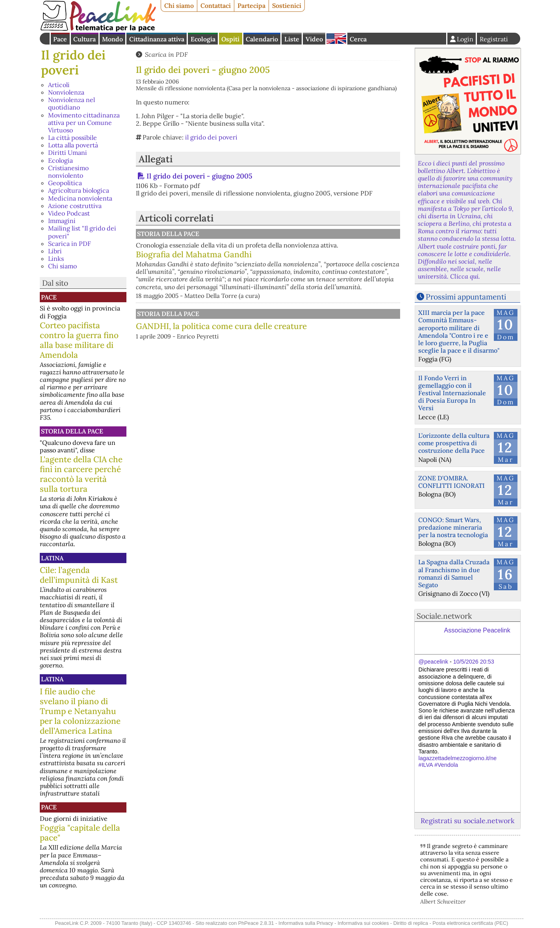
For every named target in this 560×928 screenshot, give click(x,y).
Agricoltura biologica (79, 190)
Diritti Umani (68, 152)
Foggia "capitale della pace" (80, 833)
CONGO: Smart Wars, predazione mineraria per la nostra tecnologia (453, 527)
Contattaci (216, 6)
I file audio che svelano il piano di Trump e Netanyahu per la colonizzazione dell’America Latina (80, 711)
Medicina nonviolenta (80, 198)
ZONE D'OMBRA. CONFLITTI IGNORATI (452, 482)
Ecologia (203, 39)
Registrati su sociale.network (467, 821)
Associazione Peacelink (477, 630)
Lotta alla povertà (73, 145)
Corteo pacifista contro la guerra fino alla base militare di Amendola (79, 340)
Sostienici (287, 6)
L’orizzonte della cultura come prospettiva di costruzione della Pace (454, 443)
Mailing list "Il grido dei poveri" (82, 232)
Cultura (84, 39)
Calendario (262, 39)
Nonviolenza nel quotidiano (71, 103)
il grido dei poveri (211, 137)
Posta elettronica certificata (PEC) (470, 923)
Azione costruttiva (75, 206)
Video (314, 39)
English (336, 39)
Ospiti (230, 39)
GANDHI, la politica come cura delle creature (221, 326)
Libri (55, 251)
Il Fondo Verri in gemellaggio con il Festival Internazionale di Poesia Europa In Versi (452, 393)
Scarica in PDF (70, 244)
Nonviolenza (66, 92)
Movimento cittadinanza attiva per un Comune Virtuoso (84, 123)
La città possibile (72, 138)
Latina (52, 558)
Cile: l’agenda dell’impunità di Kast (79, 575)
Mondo (112, 39)
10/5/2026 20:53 (474, 662)
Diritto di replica (411, 923)
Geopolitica (65, 183)
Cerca (358, 39)
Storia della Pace (72, 431)
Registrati (494, 39)
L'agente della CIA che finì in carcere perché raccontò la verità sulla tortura (81, 474)
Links (56, 259)
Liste (292, 39)
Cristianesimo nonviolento (68, 172)
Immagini (62, 221)
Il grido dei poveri (73, 62)
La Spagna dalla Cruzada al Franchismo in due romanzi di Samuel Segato (454, 573)
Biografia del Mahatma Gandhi (194, 254)
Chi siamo (179, 6)
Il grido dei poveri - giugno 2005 (199, 176)
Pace (60, 39)
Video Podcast (69, 213)
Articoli (59, 85)
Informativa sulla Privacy (306, 923)
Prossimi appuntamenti (466, 297)
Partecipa (251, 6)
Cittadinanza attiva (157, 39)
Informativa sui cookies (363, 923)
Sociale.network (444, 616)
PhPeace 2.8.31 (256, 923)
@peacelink (433, 662)
